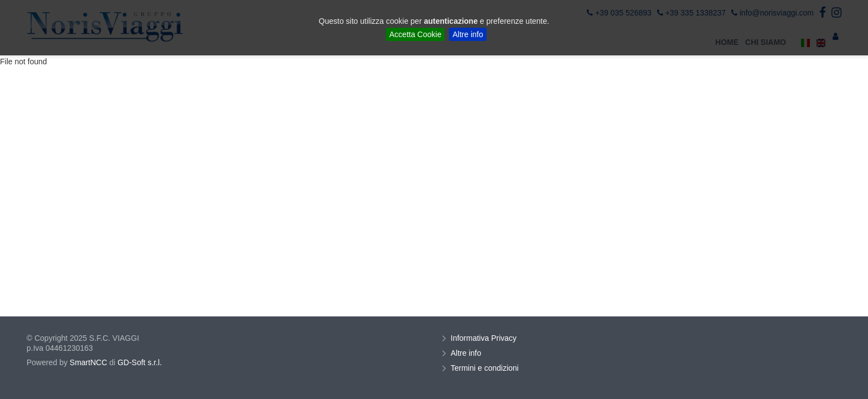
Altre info (467, 34)
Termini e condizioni (486, 368)
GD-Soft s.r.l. (139, 362)
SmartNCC (89, 362)
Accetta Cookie (415, 34)
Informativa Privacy (485, 338)
